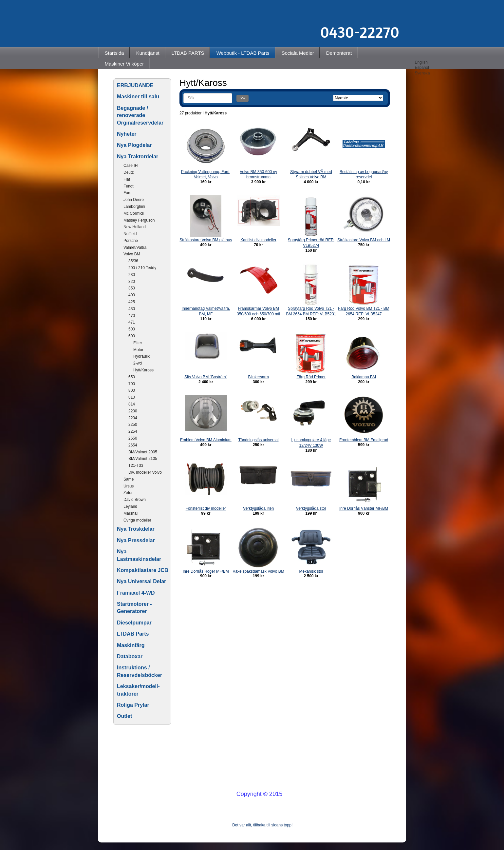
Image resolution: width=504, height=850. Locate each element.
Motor (138, 350)
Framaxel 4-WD (136, 593)
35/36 (133, 261)
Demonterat (339, 53)
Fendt (129, 186)
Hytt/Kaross (143, 370)
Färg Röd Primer (311, 377)
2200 (133, 411)
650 (132, 377)
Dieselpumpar (134, 623)
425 (132, 302)
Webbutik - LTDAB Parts (243, 53)
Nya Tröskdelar (136, 529)
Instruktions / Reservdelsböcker (140, 671)
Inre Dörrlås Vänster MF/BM (364, 508)
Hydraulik (141, 356)
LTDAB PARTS (188, 53)
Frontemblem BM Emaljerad (364, 440)
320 (132, 282)
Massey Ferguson (139, 220)
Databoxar (130, 656)
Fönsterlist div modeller (206, 508)
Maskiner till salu (138, 97)
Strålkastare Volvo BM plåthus (206, 240)
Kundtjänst (148, 53)
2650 (133, 438)
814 (132, 404)
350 (132, 288)
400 (132, 295)
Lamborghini (134, 207)
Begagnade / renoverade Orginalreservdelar (140, 115)
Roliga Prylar (133, 705)
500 (132, 329)
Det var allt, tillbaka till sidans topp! (262, 825)
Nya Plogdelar (134, 145)
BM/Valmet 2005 (143, 452)
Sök (243, 98)
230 (132, 275)
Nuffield (130, 234)
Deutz (129, 172)
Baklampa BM (364, 377)
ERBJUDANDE (135, 85)
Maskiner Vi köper (124, 64)
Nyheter (127, 134)
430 (132, 309)
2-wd (138, 363)
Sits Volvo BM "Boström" (206, 377)
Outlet (124, 716)
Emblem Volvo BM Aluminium (206, 440)
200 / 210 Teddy (142, 268)
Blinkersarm (258, 377)
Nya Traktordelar (138, 157)
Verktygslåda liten (258, 508)
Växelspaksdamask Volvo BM (258, 571)
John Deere (134, 200)
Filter (138, 343)
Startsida (114, 53)
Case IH (131, 166)
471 (132, 322)
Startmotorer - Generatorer (134, 608)
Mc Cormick (134, 213)
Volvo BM (132, 254)
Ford (128, 193)
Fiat (127, 179)
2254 (133, 431)
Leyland (130, 506)
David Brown (135, 500)
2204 (133, 418)
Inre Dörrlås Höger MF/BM (206, 571)
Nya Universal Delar (141, 581)
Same (129, 479)
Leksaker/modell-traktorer (138, 690)
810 (132, 397)
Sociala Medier (298, 53)
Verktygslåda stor (311, 508)
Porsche (131, 241)
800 (132, 390)
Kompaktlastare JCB (143, 570)
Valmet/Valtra (135, 247)
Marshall (131, 513)
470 (132, 316)
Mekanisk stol (311, 571)
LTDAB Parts (133, 634)
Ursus (129, 486)
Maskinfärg (131, 645)
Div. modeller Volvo (145, 472)
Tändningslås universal (259, 440)
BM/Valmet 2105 (143, 459)
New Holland (135, 227)
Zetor (128, 493)
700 (132, 384)
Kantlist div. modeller (258, 240)
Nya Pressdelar (136, 540)
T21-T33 (136, 465)
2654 (133, 445)
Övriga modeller (137, 520)
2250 (133, 425)
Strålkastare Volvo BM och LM (364, 240)
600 (132, 336)
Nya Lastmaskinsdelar (139, 555)
